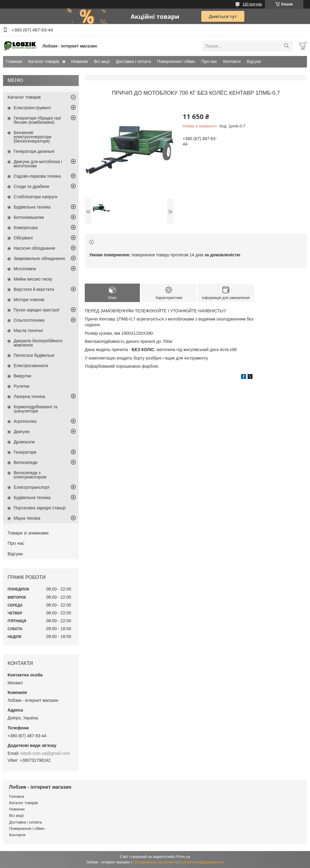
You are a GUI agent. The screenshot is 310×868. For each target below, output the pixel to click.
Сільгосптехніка (29, 320)
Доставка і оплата (134, 61)
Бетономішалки (29, 217)
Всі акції (102, 61)
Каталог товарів (44, 61)
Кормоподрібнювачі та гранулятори (36, 409)
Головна (16, 796)
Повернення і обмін (176, 61)
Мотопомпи (25, 269)
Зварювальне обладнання (39, 258)
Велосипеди (26, 462)
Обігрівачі (23, 238)
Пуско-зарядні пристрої (36, 310)
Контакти (232, 61)
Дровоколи (24, 442)
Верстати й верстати (34, 289)
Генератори (25, 452)
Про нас (209, 61)
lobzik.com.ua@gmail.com (45, 753)
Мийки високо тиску (33, 279)
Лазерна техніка (29, 396)
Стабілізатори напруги (36, 197)
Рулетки (21, 386)
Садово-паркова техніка (37, 176)
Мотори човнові (29, 300)
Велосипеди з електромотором (30, 475)
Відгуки (254, 61)
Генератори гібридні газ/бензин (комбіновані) (37, 120)
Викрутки (22, 376)
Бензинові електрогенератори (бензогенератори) (33, 137)
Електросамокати (31, 366)
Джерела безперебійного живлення (38, 343)
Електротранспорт (32, 487)
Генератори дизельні (34, 151)
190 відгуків (252, 4)
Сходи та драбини (31, 186)
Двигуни (21, 432)
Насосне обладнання (34, 248)
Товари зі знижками (28, 533)
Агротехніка (25, 421)
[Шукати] (286, 46)
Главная (14, 61)
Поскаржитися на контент (154, 862)
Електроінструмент (32, 108)
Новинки (80, 61)
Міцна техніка (27, 518)
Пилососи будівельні (34, 355)
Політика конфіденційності (201, 862)
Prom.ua (183, 857)
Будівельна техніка (32, 207)
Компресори (26, 228)
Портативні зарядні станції (40, 508)
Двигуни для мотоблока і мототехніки (38, 164)
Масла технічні (28, 330)
